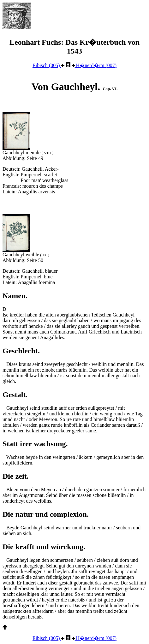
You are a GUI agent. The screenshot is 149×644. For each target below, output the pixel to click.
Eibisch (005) (48, 65)
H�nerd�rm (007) (94, 65)
